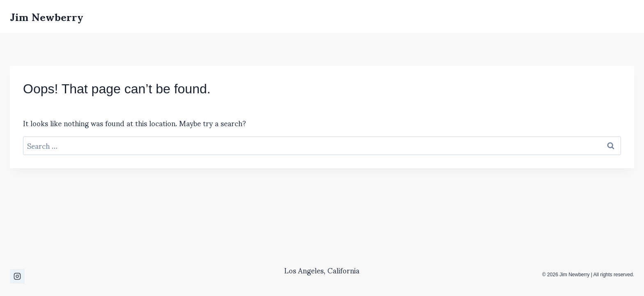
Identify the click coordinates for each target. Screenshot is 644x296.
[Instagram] (17, 276)
